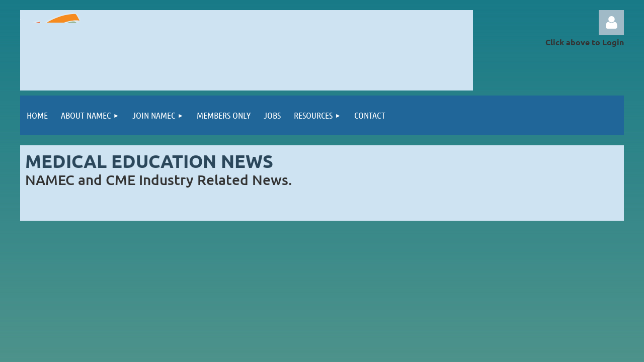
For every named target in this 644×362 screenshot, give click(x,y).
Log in (611, 23)
